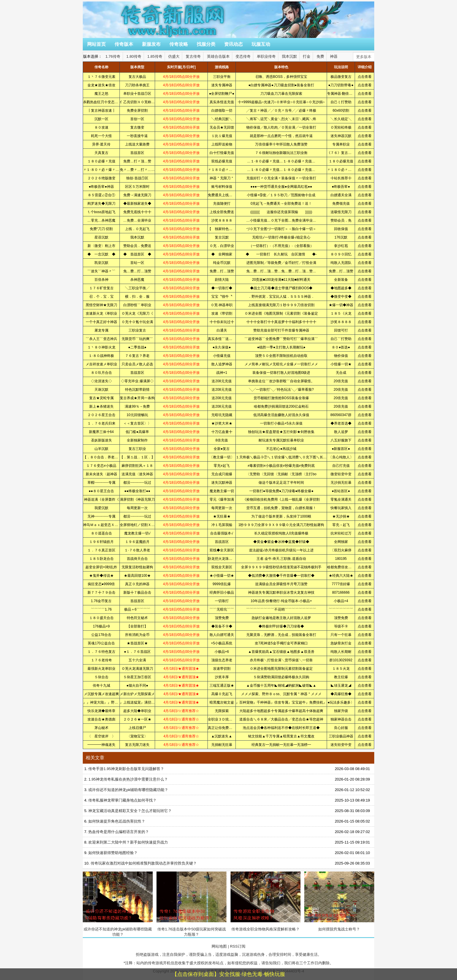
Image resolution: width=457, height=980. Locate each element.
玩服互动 (261, 44)
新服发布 (151, 44)
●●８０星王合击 (101, 491)
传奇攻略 (179, 44)
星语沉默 (101, 237)
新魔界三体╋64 (101, 432)
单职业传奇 (266, 56)
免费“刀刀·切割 (101, 229)
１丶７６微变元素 (101, 77)
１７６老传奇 (101, 660)
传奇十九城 (101, 686)
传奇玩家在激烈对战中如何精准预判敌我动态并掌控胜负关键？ (144, 863)
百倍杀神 (101, 280)
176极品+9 (101, 626)
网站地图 (219, 946)
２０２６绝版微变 (101, 178)
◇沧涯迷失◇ (101, 381)
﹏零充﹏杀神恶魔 (101, 220)
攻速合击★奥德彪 (101, 719)
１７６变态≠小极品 (101, 466)
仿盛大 (174, 56)
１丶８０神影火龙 (101, 347)
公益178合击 (101, 635)
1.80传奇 (134, 56)
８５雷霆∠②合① (101, 195)
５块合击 (101, 677)
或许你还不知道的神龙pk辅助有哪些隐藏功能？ (128, 790)
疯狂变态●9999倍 (101, 584)
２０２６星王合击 (101, 415)
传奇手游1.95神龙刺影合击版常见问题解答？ (126, 769)
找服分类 (206, 44)
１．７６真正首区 (101, 550)
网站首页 (96, 44)
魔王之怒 (101, 94)
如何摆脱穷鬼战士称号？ (339, 901)
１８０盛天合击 (101, 618)
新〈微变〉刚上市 (101, 246)
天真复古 (101, 153)
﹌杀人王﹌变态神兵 (101, 339)
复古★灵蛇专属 (101, 398)
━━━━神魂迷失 (101, 745)
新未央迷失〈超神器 (101, 474)
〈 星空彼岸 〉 (101, 736)
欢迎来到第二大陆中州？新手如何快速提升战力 (128, 842)
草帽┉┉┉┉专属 (101, 483)
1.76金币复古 (101, 601)
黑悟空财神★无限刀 (101, 305)
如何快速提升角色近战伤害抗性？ (117, 821)
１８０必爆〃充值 (101, 161)
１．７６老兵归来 (101, 423)
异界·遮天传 (101, 144)
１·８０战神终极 (101, 356)
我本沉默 (289, 56)
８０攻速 (101, 127)
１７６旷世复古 (101, 288)
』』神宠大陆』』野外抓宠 (104, 702)
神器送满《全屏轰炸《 (101, 499)
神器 (334, 56)
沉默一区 (101, 119)
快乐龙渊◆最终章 (101, 711)
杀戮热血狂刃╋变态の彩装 (104, 102)
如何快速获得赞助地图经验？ (113, 853)
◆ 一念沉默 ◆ (101, 254)
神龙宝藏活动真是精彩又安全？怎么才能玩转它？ (130, 811)
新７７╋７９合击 (101, 592)
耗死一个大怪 (101, 136)
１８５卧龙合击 (101, 559)
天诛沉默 (101, 390)
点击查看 (365, 77)
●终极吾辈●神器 (101, 187)
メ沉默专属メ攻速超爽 (101, 694)
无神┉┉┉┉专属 (101, 516)
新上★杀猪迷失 (101, 406)
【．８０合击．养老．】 (102, 457)
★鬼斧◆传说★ (101, 576)
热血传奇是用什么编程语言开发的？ (119, 832)
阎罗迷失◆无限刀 (101, 204)
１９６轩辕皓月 (101, 542)
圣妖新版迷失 (101, 440)
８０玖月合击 (101, 373)
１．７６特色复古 (101, 652)
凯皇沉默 (101, 263)
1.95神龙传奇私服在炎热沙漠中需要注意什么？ (128, 779)
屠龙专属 (101, 330)
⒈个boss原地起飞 (101, 212)
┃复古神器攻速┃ (101, 111)
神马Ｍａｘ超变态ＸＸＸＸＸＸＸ (109, 525)
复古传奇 (193, 56)
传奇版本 (124, 44)
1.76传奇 (113, 56)
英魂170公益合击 (101, 643)
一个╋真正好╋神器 (101, 322)
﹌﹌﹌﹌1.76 (101, 609)
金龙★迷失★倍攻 (101, 85)
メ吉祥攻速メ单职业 (101, 364)
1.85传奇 (155, 56)
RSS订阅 (238, 946)
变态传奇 (243, 56)
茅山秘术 (101, 728)
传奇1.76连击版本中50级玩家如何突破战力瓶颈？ (191, 904)
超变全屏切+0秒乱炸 (101, 567)
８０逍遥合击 (101, 533)
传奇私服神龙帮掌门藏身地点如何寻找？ (122, 800)
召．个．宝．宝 (101, 297)
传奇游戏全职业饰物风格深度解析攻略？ (266, 901)
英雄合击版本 (218, 56)
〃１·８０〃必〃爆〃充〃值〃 (106, 170)
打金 (307, 56)
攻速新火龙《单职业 (101, 313)
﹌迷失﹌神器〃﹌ (101, 271)
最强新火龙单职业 (101, 669)
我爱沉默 (101, 508)
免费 (320, 56)
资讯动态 (233, 44)
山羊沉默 (101, 449)
